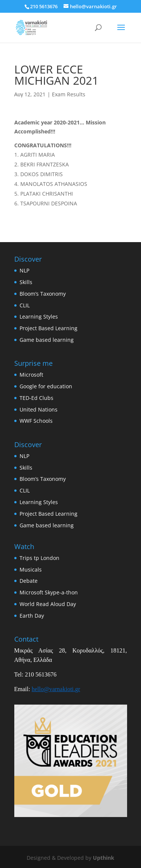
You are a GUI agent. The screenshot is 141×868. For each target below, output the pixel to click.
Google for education (46, 386)
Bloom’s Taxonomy (43, 294)
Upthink (104, 858)
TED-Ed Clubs (36, 398)
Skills (26, 282)
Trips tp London (39, 558)
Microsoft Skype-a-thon (49, 592)
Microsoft (31, 375)
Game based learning (47, 340)
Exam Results (69, 94)
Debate (29, 581)
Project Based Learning (49, 328)
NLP (24, 270)
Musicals (31, 569)
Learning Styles (39, 317)
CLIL (25, 305)
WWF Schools (36, 421)
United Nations (39, 409)
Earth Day (32, 616)
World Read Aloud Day (48, 604)
